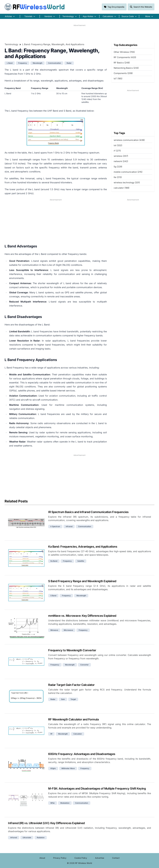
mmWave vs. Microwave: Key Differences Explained (82, 616)
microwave (68, 630)
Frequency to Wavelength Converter (72, 650)
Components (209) (123, 73)
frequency (23, 63)
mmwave (54, 630)
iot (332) (118, 145)
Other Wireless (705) (124, 52)
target (73, 699)
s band (53, 596)
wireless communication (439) (129, 140)
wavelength (37, 63)
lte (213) (118, 177)
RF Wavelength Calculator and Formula (73, 719)
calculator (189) (122, 188)
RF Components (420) (125, 57)
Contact (116, 858)
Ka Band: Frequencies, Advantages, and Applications (83, 547)
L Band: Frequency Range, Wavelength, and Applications (53, 44)
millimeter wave (68, 768)
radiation (41, 838)
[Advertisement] (79, 33)
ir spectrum (55, 526)
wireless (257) (121, 156)
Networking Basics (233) (126, 68)
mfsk (53, 803)
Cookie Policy (81, 858)
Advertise (100, 858)
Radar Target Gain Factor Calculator (71, 685)
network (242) (121, 161)
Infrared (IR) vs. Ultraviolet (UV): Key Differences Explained (46, 823)
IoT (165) (118, 79)
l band (10, 63)
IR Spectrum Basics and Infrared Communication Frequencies (88, 512)
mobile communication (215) (128, 172)
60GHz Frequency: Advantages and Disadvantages (82, 754)
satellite (81, 561)
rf (51, 734)
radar (69, 63)
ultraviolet (27, 838)
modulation (65, 803)
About (42, 858)
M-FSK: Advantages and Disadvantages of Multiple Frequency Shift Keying (97, 789)
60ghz (53, 768)
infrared (69, 526)
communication (54, 63)
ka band (54, 561)
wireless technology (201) (127, 183)
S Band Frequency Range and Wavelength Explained (82, 581)
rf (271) (117, 151)
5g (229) (118, 167)
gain (63, 699)
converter (84, 665)
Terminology (11, 44)
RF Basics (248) (122, 63)
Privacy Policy (60, 858)
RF (35, 7)
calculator (78, 734)
